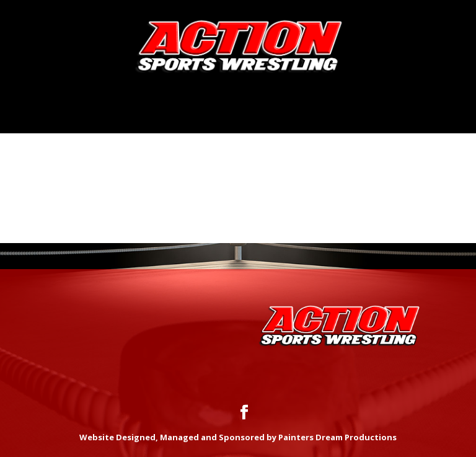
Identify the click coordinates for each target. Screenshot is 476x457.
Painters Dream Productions (337, 437)
